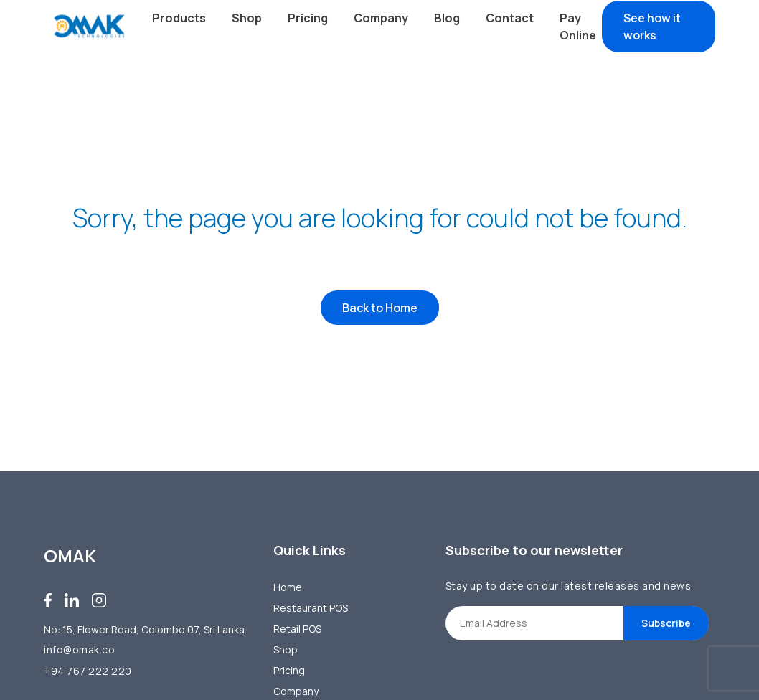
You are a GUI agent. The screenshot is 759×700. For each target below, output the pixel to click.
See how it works (652, 27)
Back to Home (380, 309)
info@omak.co (79, 649)
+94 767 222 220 (88, 671)
